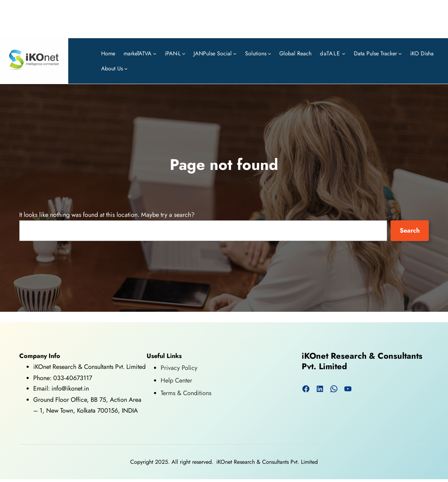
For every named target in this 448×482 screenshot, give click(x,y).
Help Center (176, 380)
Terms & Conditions (186, 393)
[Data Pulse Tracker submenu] (400, 53)
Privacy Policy (179, 368)
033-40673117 (73, 378)
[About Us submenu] (126, 69)
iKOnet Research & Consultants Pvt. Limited (362, 361)
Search (410, 230)
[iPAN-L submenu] (184, 53)
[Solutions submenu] (269, 53)
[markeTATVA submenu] (155, 53)
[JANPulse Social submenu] (235, 53)
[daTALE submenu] (344, 53)
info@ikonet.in (69, 388)
